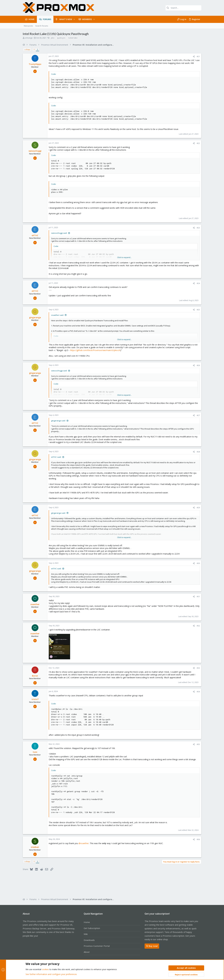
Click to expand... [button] (124, 257)
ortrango (29, 38)
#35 (198, 744)
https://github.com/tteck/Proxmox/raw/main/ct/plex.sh (95, 350)
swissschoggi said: (59, 233)
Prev (28, 50)
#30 (198, 563)
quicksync (61, 38)
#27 (198, 415)
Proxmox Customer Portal (97, 946)
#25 (198, 310)
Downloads (89, 940)
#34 (198, 692)
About (87, 952)
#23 (198, 228)
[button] (74, 19)
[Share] (194, 56)
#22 (198, 143)
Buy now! (152, 946)
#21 (198, 56)
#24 (198, 283)
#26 (198, 365)
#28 (198, 452)
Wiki (86, 934)
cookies (45, 969)
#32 (198, 626)
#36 (198, 839)
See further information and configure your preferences (51, 974)
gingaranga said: (58, 421)
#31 (198, 596)
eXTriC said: (56, 457)
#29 (198, 508)
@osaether (84, 843)
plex (53, 38)
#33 (198, 668)
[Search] (183, 8)
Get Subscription (92, 928)
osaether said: (57, 315)
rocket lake (73, 38)
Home (87, 922)
